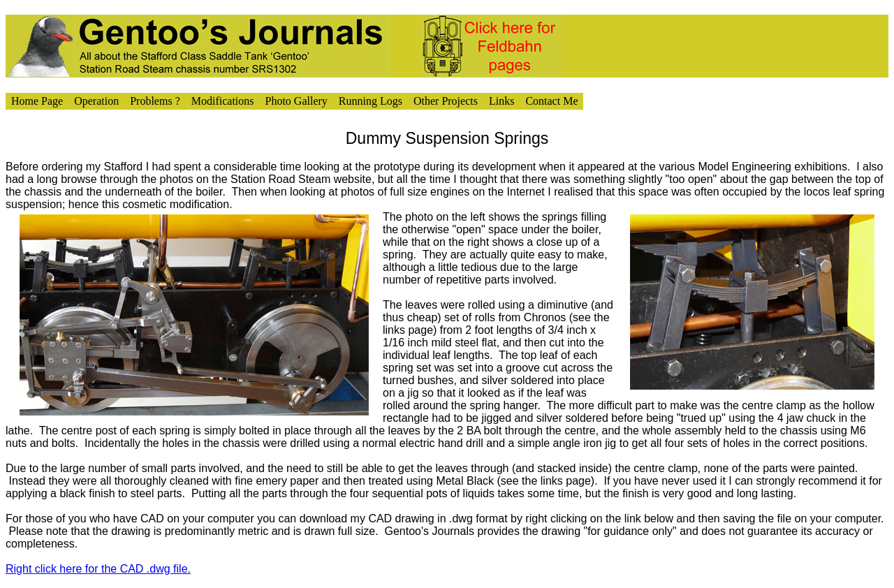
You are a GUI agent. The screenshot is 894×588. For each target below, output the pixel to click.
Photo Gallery (296, 101)
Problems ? (155, 101)
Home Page (37, 101)
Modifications (223, 101)
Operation (96, 101)
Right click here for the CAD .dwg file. (98, 569)
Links (501, 101)
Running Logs (371, 101)
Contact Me (551, 101)
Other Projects (446, 101)
